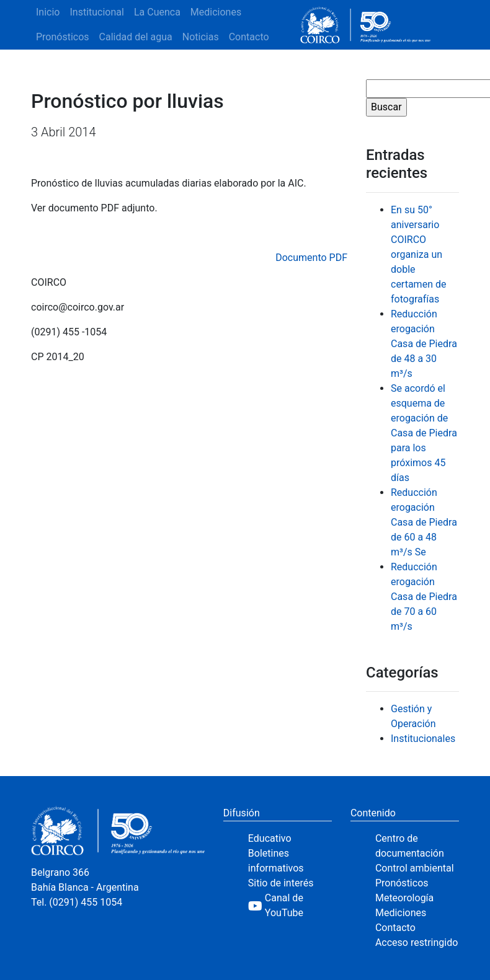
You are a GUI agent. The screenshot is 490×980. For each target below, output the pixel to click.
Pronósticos (63, 37)
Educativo (270, 838)
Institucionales (423, 739)
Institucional (96, 12)
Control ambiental (415, 868)
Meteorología (404, 898)
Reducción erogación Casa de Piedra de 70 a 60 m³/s (424, 597)
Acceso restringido (416, 942)
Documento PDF (311, 258)
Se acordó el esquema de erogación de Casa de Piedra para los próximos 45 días (424, 433)
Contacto (249, 37)
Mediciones (216, 12)
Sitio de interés (281, 883)
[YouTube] (290, 906)
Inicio (48, 12)
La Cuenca (157, 12)
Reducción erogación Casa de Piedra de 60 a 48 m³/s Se (424, 522)
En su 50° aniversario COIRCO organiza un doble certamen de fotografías (418, 254)
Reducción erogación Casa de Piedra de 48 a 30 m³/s (424, 344)
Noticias (201, 37)
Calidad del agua (136, 37)
